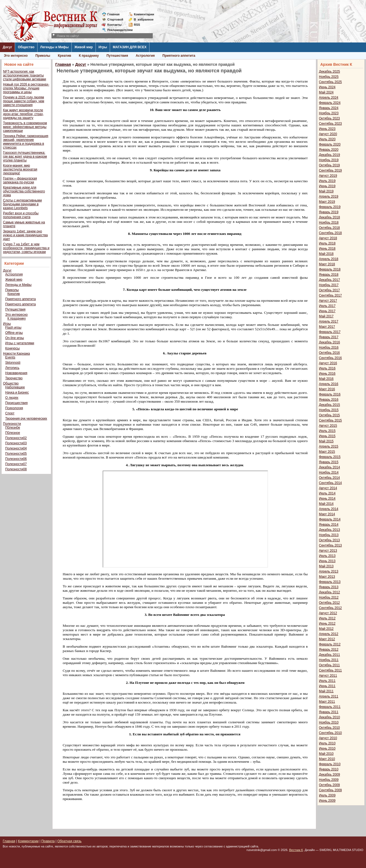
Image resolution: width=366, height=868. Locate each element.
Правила (48, 841)
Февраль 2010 (330, 764)
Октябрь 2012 (329, 603)
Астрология (145, 56)
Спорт (10, 413)
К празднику (89, 56)
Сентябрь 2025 (330, 82)
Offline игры (14, 333)
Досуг (7, 47)
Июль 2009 (327, 795)
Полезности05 (16, 454)
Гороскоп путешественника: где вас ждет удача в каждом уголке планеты (25, 156)
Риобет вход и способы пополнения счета (21, 215)
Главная (113, 14)
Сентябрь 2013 (330, 545)
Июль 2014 (327, 493)
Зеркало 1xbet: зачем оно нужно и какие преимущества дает (25, 235)
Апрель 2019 (329, 197)
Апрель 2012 (329, 634)
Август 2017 (328, 301)
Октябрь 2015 (329, 415)
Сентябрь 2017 (330, 295)
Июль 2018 (327, 243)
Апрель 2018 (329, 259)
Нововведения (16, 373)
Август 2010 (328, 738)
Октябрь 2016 (329, 353)
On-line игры (15, 338)
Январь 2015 (329, 462)
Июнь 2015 (327, 436)
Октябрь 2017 (329, 290)
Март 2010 (327, 759)
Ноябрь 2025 (329, 77)
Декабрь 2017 (329, 280)
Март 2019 (327, 202)
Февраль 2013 (330, 582)
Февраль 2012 (330, 644)
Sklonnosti (13, 363)
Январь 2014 (329, 525)
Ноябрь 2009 (329, 780)
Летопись (12, 368)
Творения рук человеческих (26, 419)
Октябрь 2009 (329, 785)
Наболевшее (15, 387)
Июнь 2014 (327, 499)
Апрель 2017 (329, 321)
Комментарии (144, 14)
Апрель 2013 (329, 571)
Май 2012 (326, 629)
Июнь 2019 (327, 186)
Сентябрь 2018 (330, 233)
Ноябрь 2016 (329, 348)
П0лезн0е (13, 428)
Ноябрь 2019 (329, 160)
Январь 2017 (329, 337)
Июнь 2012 (327, 624)
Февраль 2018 (330, 269)
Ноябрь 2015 (329, 410)
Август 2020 (328, 134)
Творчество (14, 378)
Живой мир (84, 47)
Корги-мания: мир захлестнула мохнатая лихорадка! (20, 169)
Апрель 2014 (329, 509)
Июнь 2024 (327, 87)
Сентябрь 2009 (330, 790)
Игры (103, 47)
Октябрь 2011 (329, 665)
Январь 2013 (329, 587)
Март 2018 (327, 264)
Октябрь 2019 (329, 165)
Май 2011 (326, 691)
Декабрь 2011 (329, 655)
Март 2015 (327, 452)
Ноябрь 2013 (329, 535)
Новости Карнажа (16, 354)
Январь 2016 (329, 400)
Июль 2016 (327, 368)
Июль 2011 (327, 681)
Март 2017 (327, 327)
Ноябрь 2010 (329, 722)
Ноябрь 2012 (329, 597)
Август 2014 (328, 488)
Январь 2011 (329, 712)
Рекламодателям (118, 30)
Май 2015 (326, 441)
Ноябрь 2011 (329, 660)
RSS (137, 25)
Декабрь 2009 (329, 775)
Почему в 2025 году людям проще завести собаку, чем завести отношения (24, 101)
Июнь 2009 (327, 801)
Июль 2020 (327, 139)
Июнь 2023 (327, 129)
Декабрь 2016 (329, 342)
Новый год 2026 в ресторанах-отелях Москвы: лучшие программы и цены (26, 88)
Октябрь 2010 (329, 728)
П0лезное (13, 433)
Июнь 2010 (327, 749)
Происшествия (16, 403)
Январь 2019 (329, 212)
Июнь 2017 (327, 311)
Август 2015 (328, 426)
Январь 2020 (329, 150)
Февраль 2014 (330, 519)
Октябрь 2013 (329, 540)
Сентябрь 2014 (330, 483)
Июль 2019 (327, 181)
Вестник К (296, 850)
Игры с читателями (20, 343)
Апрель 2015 (329, 446)
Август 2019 (328, 176)
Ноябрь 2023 (329, 113)
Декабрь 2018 (329, 217)
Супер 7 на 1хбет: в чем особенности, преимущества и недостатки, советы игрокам (26, 248)
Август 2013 (328, 551)
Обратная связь (69, 841)
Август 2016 (328, 363)
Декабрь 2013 (329, 530)
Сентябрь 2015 (330, 420)
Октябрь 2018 (329, 228)
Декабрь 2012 (329, 592)
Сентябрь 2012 (330, 608)
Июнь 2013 (327, 561)
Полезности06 (16, 459)
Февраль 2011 (330, 707)
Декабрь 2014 (329, 467)
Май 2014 (326, 504)
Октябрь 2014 (329, 478)
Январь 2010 (329, 769)
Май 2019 (326, 191)
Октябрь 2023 (329, 118)
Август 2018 (328, 238)
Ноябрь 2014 (329, 473)
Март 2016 (327, 389)
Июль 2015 (327, 431)
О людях (12, 398)
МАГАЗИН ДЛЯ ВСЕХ (130, 47)
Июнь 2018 (327, 249)
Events (10, 357)
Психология (14, 408)
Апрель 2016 (329, 384)
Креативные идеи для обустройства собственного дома (24, 191)
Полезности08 (16, 469)
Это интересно (16, 56)
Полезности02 (16, 438)
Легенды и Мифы (54, 47)
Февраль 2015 (330, 457)
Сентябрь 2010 (330, 733)
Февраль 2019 (330, 207)
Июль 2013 (327, 556)
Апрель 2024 (329, 98)
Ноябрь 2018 (329, 223)
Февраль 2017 (330, 332)
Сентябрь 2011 (330, 670)
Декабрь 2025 (329, 72)
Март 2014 (327, 514)
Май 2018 (326, 254)
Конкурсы (12, 348)
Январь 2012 (329, 650)
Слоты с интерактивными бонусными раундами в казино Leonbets (22, 204)
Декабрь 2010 (329, 717)
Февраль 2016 (330, 394)
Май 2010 (326, 754)
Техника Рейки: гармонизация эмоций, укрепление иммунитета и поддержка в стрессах (26, 142)
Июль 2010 (327, 743)
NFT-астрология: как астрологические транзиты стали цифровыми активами (25, 75)
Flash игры (13, 328)
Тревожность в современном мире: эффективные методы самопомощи (25, 127)
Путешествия (117, 56)
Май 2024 (326, 92)
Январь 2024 (329, 108)
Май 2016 (326, 379)
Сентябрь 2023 (330, 124)
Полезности (12, 424)
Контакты (114, 25)
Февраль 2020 (330, 144)
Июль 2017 (327, 306)
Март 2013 (327, 577)
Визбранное (144, 19)
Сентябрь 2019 (330, 170)
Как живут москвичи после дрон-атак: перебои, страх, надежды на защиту (23, 114)
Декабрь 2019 (329, 155)
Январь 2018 (329, 275)
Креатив (64, 56)
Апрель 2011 (329, 696)
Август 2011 (328, 676)
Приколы (43, 56)
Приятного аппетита (179, 56)
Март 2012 (327, 639)
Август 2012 (328, 613)
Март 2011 (327, 702)
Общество (26, 47)
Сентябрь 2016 (330, 358)
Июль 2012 (327, 618)
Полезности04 (16, 448)
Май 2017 (326, 316)
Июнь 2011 (327, 686)
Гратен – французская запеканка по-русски (20, 180)
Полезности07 (16, 464)
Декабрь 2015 (329, 405)
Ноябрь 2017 (329, 285)
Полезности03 (16, 443)
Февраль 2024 (330, 103)
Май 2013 (326, 566)
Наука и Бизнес (17, 392)
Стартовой (115, 19)
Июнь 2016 (327, 374)
